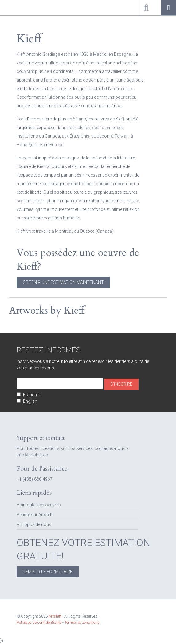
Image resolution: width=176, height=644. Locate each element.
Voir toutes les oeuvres (39, 505)
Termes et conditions (82, 622)
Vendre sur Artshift (35, 515)
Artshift (15, 8)
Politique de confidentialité (39, 622)
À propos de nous (34, 524)
